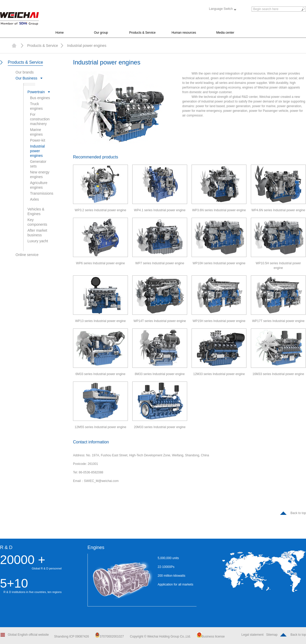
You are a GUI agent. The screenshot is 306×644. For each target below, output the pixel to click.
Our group (101, 33)
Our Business (26, 78)
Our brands (25, 72)
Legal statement (253, 635)
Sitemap (272, 635)
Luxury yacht (38, 241)
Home (60, 33)
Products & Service (142, 33)
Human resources (184, 33)
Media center (225, 33)
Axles (34, 199)
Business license (211, 636)
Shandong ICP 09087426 (72, 636)
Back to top (298, 513)
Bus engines (40, 98)
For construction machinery (40, 119)
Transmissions (42, 193)
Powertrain (36, 92)
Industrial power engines (87, 46)
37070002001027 (109, 636)
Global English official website (28, 635)
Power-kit (38, 140)
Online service (27, 255)
